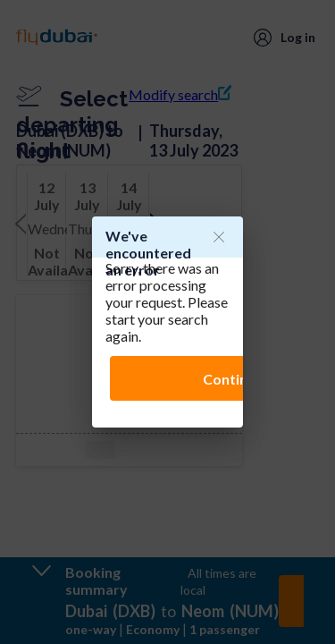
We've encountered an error (148, 253)
